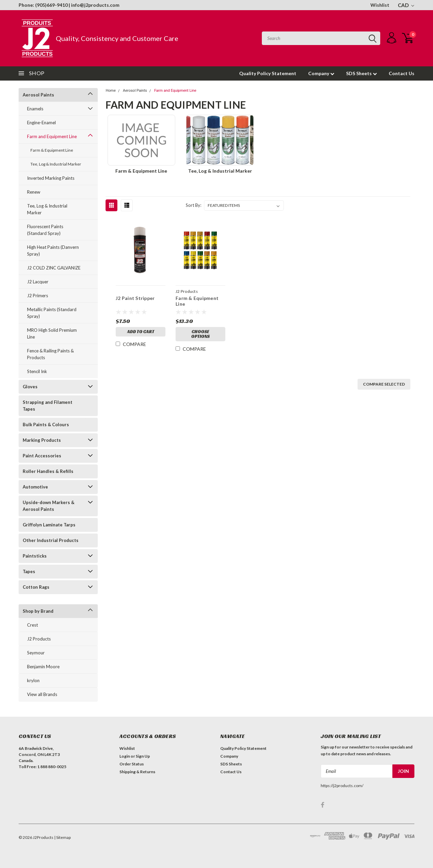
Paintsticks (35, 556)
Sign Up (143, 756)
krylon (33, 680)
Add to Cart (140, 332)
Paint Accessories (42, 456)
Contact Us (402, 73)
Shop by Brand (38, 611)
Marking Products (42, 440)
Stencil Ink (37, 371)
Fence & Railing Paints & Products (50, 354)
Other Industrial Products (51, 540)
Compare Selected (384, 384)
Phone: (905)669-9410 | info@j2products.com (69, 5)
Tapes (29, 571)
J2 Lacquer (38, 282)
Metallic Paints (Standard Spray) (52, 313)
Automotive (35, 487)
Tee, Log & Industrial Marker (56, 164)
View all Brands (42, 694)
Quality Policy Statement (268, 73)
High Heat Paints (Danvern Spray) (53, 251)
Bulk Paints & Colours (46, 425)
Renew (34, 192)
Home (111, 91)
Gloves (30, 387)
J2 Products (39, 639)
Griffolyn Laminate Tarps (49, 525)
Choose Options (200, 335)
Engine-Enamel (41, 123)
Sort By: (193, 205)
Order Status (132, 764)
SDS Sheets (361, 73)
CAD (406, 5)
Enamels (35, 109)
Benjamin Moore (43, 667)
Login (125, 756)
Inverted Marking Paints (51, 178)
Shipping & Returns (137, 772)
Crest (32, 625)
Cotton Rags (36, 587)
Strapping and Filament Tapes (48, 406)
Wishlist (380, 5)
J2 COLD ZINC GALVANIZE (54, 268)
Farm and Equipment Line (52, 136)
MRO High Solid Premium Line (52, 333)
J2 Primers (38, 296)
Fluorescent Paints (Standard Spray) (45, 230)
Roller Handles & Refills (48, 471)
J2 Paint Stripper (135, 298)
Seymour (36, 653)
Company (321, 73)
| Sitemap (62, 837)
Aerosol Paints (38, 95)
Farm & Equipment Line (52, 150)
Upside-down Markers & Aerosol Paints (49, 506)
